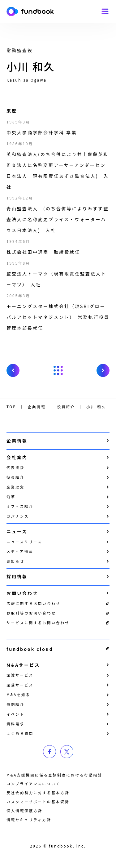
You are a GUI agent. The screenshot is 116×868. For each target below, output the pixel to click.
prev (13, 370)
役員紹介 (15, 477)
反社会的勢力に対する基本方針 (38, 793)
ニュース (17, 531)
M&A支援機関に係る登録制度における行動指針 (54, 775)
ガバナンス (18, 516)
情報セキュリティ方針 (29, 820)
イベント (15, 714)
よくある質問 (20, 733)
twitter (67, 752)
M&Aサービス (23, 665)
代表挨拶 (15, 468)
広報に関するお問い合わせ (34, 603)
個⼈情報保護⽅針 (24, 811)
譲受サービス (20, 685)
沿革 (11, 497)
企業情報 (17, 441)
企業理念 (15, 487)
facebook (49, 752)
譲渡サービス (20, 675)
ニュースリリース (24, 542)
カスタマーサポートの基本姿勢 (38, 802)
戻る (58, 370)
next (103, 370)
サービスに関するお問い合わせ (38, 623)
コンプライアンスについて (33, 784)
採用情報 (17, 576)
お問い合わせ (22, 593)
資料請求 (15, 724)
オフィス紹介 (20, 506)
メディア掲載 (20, 551)
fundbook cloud (30, 649)
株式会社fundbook (30, 12)
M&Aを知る (18, 695)
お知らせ (15, 561)
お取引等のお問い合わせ (31, 613)
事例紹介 (15, 704)
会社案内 (17, 457)
